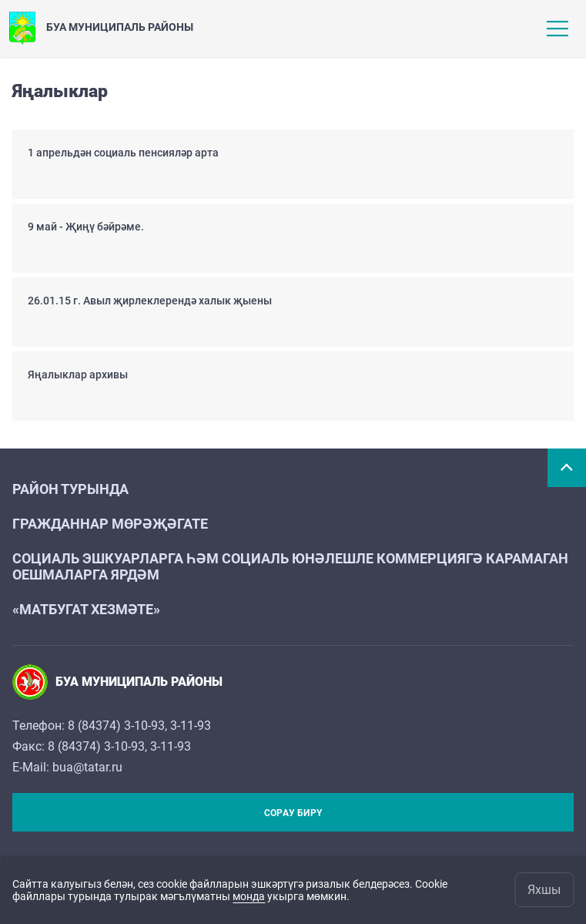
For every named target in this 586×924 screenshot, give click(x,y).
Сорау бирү (293, 813)
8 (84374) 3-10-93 (116, 726)
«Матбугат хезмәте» (86, 609)
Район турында (70, 489)
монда (249, 896)
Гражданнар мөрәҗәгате (110, 524)
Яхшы (544, 890)
